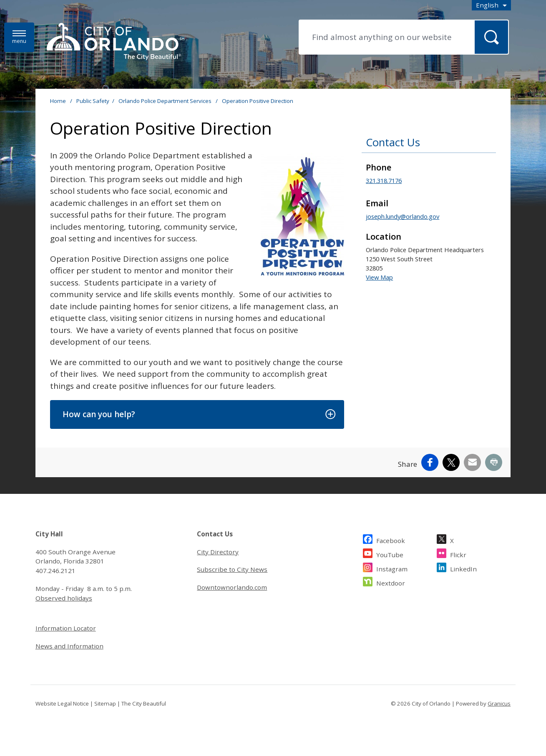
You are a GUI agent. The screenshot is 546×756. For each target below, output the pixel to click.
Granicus (499, 703)
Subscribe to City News (232, 569)
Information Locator (66, 628)
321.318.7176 (384, 180)
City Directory (218, 552)
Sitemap (105, 703)
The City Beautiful (144, 703)
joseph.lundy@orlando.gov (403, 216)
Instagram (392, 568)
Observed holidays (64, 598)
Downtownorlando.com (232, 587)
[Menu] (19, 37)
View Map (379, 277)
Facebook (391, 539)
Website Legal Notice (62, 703)
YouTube (390, 554)
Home (58, 101)
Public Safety (93, 101)
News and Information (69, 646)
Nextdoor (391, 582)
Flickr (458, 554)
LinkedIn (463, 568)
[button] (197, 414)
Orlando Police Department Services (166, 101)
